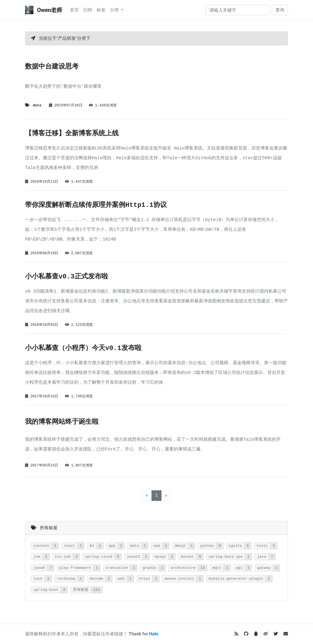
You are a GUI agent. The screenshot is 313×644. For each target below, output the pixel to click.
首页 (74, 10)
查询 (280, 10)
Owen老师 (44, 10)
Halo (154, 634)
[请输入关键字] (238, 10)
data (37, 105)
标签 (101, 10)
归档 (88, 10)
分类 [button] (115, 10)
